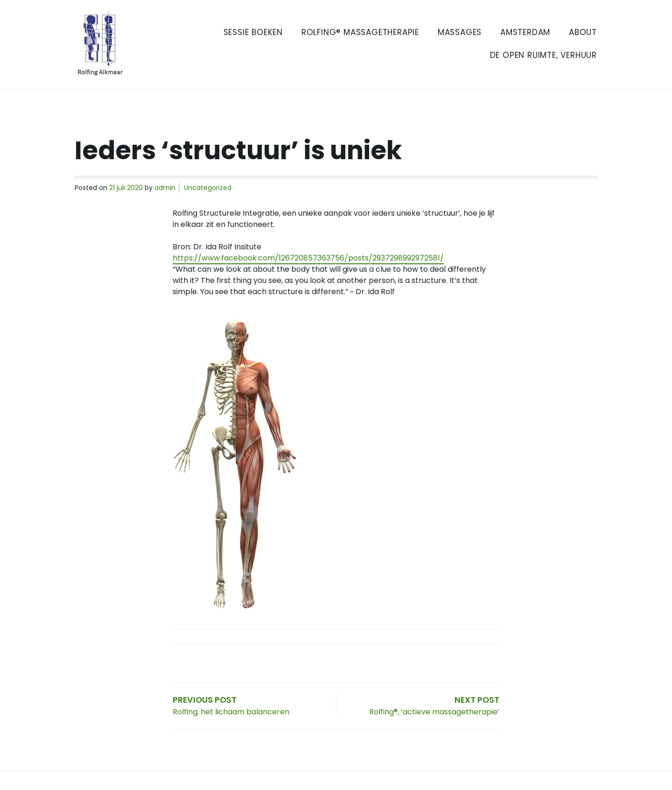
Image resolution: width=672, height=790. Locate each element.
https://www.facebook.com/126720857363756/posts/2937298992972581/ (308, 258)
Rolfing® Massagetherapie (360, 32)
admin (165, 188)
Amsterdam (525, 32)
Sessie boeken (253, 32)
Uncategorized (208, 188)
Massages (460, 32)
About (583, 32)
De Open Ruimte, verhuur (543, 55)
